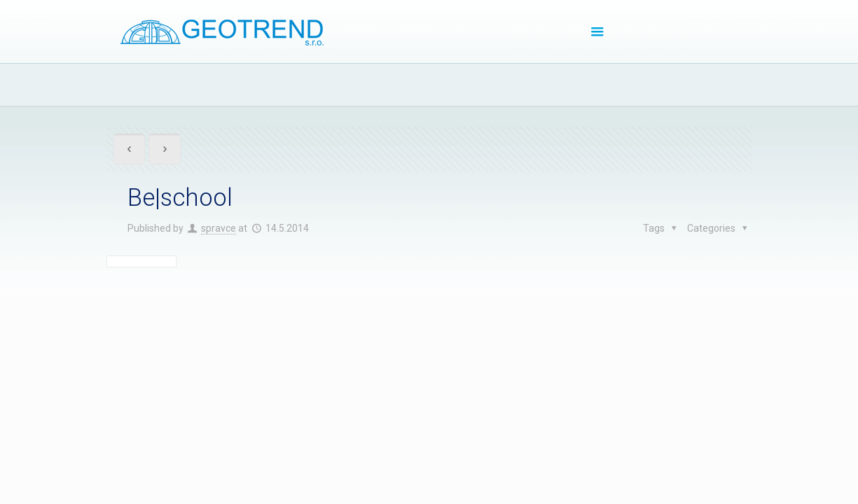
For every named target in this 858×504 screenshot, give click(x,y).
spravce (219, 228)
